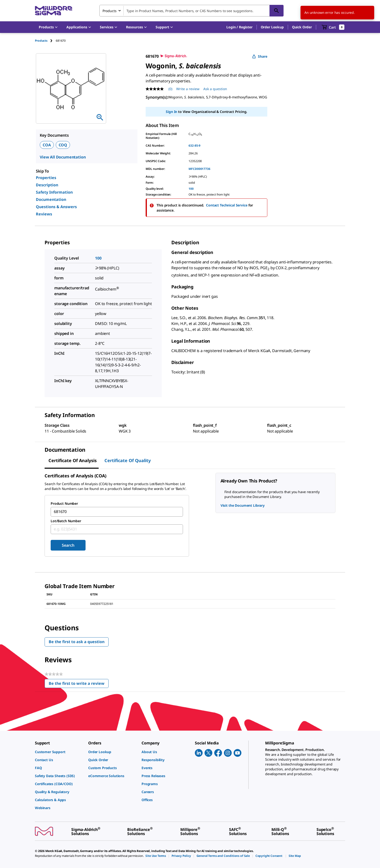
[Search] (277, 11)
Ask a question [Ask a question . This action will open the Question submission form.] (215, 89)
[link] (59, 752)
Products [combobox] (110, 11)
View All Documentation (63, 157)
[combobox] (191, 11)
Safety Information (54, 192)
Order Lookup (272, 27)
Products (41, 41)
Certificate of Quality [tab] (128, 460)
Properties (46, 178)
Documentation (51, 199)
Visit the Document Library (243, 505)
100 (191, 189)
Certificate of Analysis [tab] (73, 460)
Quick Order (302, 27)
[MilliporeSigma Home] (54, 11)
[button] (239, 27)
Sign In (171, 112)
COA (47, 145)
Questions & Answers (56, 207)
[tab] (45, 41)
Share (260, 56)
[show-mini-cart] (333, 27)
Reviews (44, 214)
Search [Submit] (68, 545)
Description (47, 185)
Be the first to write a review (79, 684)
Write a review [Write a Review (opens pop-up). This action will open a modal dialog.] (188, 89)
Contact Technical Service (227, 205)
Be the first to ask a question (77, 642)
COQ (63, 145)
